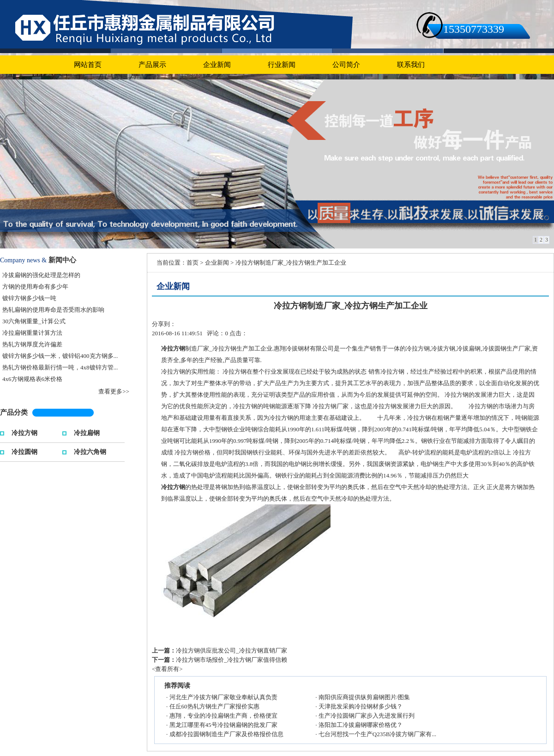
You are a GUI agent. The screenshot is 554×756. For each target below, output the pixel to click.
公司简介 (346, 65)
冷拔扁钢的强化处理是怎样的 (41, 275)
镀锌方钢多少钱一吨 (29, 298)
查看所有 (167, 669)
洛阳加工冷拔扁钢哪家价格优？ (361, 725)
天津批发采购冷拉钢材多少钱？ (361, 706)
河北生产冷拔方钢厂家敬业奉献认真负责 (223, 697)
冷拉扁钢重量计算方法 (32, 333)
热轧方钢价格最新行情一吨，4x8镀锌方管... (60, 367)
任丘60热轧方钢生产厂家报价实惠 (214, 706)
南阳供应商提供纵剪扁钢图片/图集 (364, 697)
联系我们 (411, 65)
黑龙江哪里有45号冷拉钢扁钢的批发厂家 (223, 725)
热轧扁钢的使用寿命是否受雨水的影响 (53, 310)
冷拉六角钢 (90, 451)
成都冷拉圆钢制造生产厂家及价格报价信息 (226, 734)
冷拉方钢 (24, 432)
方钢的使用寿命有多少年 (35, 287)
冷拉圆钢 (24, 451)
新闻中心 (62, 260)
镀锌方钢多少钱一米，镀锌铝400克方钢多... (60, 356)
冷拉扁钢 (87, 432)
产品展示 (152, 65)
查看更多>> (114, 391)
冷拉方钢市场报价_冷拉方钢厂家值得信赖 (232, 660)
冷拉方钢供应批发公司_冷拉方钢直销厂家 (232, 650)
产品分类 (14, 412)
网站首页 (88, 65)
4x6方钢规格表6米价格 (32, 379)
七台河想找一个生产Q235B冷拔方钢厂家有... (377, 734)
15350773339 (474, 29)
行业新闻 (282, 65)
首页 (193, 263)
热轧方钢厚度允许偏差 (32, 344)
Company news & (23, 260)
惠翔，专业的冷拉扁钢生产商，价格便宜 (223, 716)
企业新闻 (217, 65)
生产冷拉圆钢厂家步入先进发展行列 (367, 716)
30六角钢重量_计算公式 (34, 321)
